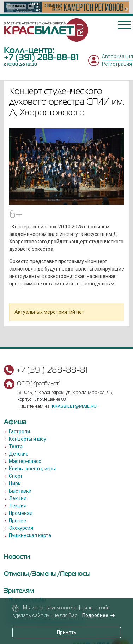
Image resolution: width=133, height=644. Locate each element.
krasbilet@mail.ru (74, 406)
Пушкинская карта (30, 535)
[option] (67, 7)
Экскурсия (21, 528)
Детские (19, 454)
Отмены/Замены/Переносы (47, 573)
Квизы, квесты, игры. (33, 469)
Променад (21, 513)
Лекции (18, 498)
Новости (17, 556)
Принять (67, 632)
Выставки (20, 491)
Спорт (16, 476)
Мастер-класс (25, 461)
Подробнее (99, 615)
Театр (16, 446)
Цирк (15, 483)
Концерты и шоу (28, 439)
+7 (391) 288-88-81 (41, 57)
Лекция (18, 506)
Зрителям (19, 590)
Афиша (15, 422)
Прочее (17, 521)
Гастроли (19, 431)
